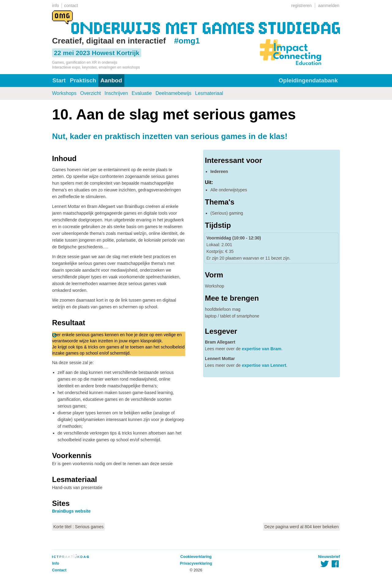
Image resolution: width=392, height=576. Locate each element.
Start (59, 80)
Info (56, 563)
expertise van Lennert (264, 365)
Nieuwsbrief (329, 557)
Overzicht (91, 93)
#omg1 (187, 41)
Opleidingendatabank (308, 80)
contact (71, 6)
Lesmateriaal (209, 93)
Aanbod (111, 80)
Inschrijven (116, 93)
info (56, 6)
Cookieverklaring (196, 557)
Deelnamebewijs (173, 93)
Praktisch (83, 80)
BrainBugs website (71, 511)
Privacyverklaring (196, 563)
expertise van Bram (262, 349)
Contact (59, 570)
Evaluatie (142, 93)
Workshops (64, 93)
